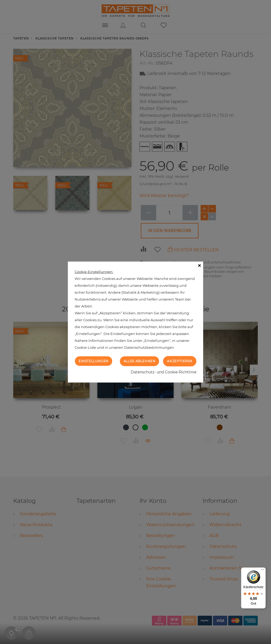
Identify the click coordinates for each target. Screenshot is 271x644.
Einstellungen (94, 361)
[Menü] (263, 571)
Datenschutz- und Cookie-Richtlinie (164, 372)
